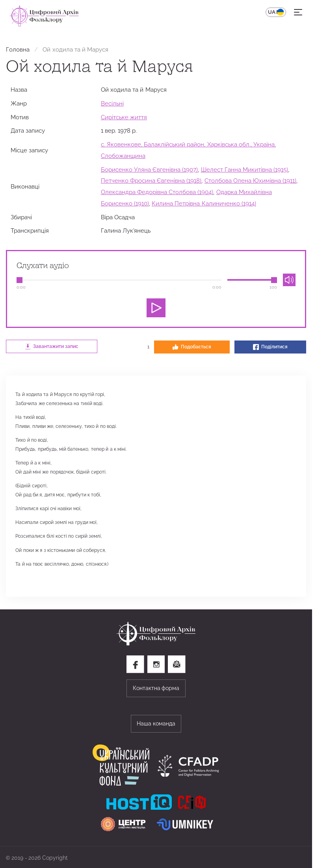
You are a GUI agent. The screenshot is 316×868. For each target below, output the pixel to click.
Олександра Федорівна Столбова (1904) (157, 192)
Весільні (112, 103)
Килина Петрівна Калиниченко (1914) (204, 203)
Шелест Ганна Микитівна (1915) (245, 169)
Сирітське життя (124, 117)
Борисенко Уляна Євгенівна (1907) (150, 169)
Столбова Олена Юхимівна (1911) (251, 180)
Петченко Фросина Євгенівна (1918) (151, 180)
